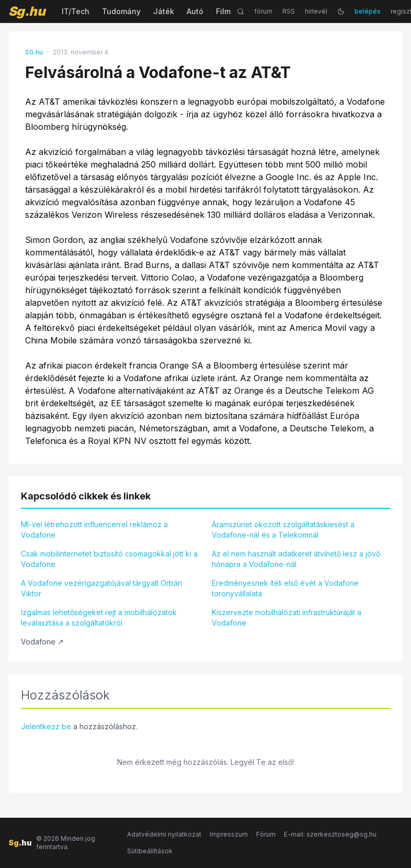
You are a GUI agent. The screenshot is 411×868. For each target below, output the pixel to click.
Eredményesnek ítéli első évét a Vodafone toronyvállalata (285, 588)
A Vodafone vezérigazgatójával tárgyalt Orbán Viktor (101, 588)
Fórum (266, 834)
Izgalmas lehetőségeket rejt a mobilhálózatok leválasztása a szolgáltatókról (99, 617)
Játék (164, 11)
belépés (368, 11)
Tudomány (121, 11)
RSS (289, 11)
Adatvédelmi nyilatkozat (164, 834)
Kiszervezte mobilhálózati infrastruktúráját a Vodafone (287, 617)
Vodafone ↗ (42, 642)
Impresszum (229, 834)
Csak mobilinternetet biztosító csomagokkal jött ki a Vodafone (109, 559)
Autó (195, 11)
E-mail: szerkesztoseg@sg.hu (330, 834)
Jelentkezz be (46, 726)
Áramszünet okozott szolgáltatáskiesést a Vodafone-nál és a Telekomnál (283, 530)
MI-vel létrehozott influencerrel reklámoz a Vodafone (94, 530)
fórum (263, 11)
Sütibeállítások (150, 851)
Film (223, 11)
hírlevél (316, 11)
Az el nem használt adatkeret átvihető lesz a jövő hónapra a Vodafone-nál (296, 559)
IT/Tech (76, 11)
